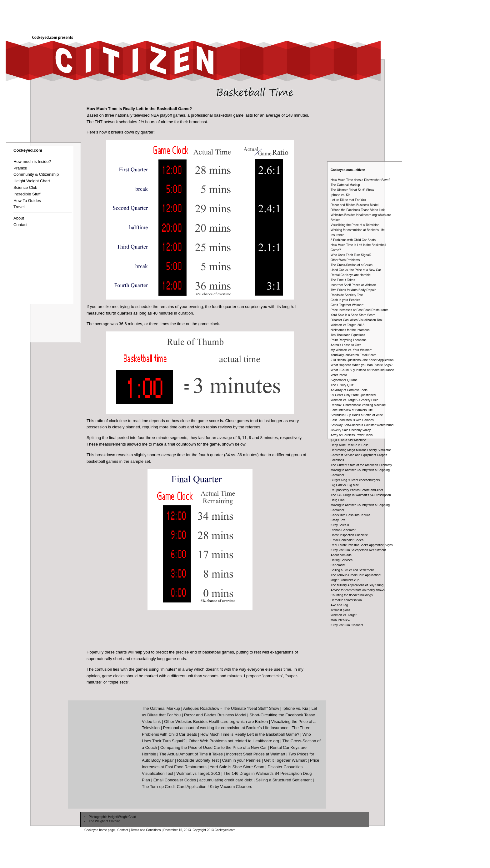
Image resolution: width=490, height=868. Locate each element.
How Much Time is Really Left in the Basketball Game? (250, 734)
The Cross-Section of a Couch (352, 265)
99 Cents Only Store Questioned (353, 395)
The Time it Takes (343, 280)
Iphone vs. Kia (340, 195)
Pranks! (20, 168)
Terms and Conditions (146, 830)
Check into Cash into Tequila (350, 515)
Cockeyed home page (100, 830)
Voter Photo (339, 375)
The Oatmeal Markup (345, 185)
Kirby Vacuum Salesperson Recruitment (358, 550)
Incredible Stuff (27, 194)
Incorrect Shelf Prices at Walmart (353, 285)
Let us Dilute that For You (348, 200)
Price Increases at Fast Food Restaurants (360, 310)
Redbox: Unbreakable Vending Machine (358, 405)
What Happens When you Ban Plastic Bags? (362, 365)
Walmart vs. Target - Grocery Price (355, 400)
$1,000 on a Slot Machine (348, 440)
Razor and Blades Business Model (355, 205)
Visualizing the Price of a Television (355, 225)
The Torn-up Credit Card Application (355, 575)
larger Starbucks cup (345, 580)
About (19, 218)
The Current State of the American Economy (361, 465)
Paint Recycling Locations (349, 340)
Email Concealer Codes (347, 540)
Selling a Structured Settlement (352, 570)
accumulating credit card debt (226, 780)
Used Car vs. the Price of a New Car (356, 270)
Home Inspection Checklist (349, 535)
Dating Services (342, 560)
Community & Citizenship (36, 174)
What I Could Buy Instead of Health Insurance (362, 370)
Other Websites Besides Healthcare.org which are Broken (216, 722)
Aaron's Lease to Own (346, 345)
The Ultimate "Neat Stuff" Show (352, 190)
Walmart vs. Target (344, 615)
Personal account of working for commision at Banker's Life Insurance (226, 728)
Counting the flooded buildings (352, 595)
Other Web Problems (345, 260)
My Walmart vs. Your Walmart (351, 350)
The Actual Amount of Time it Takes (191, 754)
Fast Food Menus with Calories (352, 420)
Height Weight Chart (32, 181)
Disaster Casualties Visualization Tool (357, 320)
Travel (19, 207)
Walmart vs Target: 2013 (347, 325)
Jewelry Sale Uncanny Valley (351, 430)
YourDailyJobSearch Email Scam (353, 355)
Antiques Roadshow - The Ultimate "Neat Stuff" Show (231, 708)
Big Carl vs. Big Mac (345, 485)
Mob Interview (340, 620)
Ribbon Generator (343, 530)
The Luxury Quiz (342, 385)
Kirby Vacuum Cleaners (347, 625)
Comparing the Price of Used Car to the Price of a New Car (213, 747)
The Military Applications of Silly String (357, 585)
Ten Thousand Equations (348, 335)
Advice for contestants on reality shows (358, 590)
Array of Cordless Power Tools (352, 435)
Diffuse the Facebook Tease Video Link (358, 210)
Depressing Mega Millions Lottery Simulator (361, 450)
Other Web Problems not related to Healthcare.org (234, 741)
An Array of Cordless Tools (349, 390)
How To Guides (27, 201)
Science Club (25, 187)
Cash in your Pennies (345, 300)
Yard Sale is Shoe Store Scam (237, 767)
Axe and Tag (339, 605)
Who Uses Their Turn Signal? (351, 255)
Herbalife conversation (346, 600)
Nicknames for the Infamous (350, 330)
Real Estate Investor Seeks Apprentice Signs (362, 545)
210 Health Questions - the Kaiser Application (362, 360)
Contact (20, 225)
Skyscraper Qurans (344, 380)
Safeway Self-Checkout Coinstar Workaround (362, 425)
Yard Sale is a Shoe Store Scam (353, 315)
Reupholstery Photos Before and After (357, 490)
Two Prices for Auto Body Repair (353, 290)
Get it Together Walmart (347, 305)
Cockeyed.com (28, 150)
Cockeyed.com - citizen (348, 170)
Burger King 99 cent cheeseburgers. (356, 480)
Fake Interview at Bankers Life (352, 410)
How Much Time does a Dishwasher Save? (360, 180)
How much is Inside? (32, 161)
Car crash (337, 565)
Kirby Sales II (340, 525)
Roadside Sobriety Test (347, 295)
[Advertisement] (272, 15)
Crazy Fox (338, 520)
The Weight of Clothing (105, 821)
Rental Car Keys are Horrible (351, 275)
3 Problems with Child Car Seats (353, 240)
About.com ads (341, 555)
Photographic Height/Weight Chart (112, 817)
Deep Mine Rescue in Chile (350, 445)
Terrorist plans (340, 610)
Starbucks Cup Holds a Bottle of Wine (357, 415)
